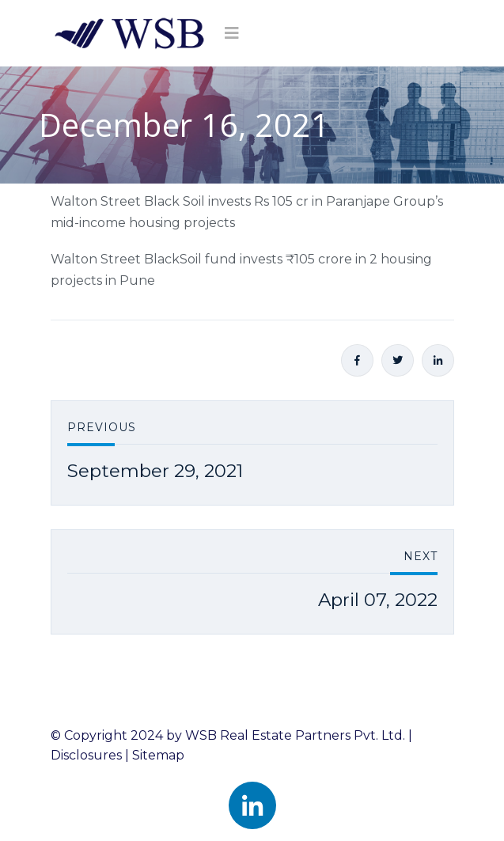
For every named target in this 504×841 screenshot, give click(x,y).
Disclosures (86, 755)
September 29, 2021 (155, 471)
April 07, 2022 (378, 600)
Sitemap (158, 755)
